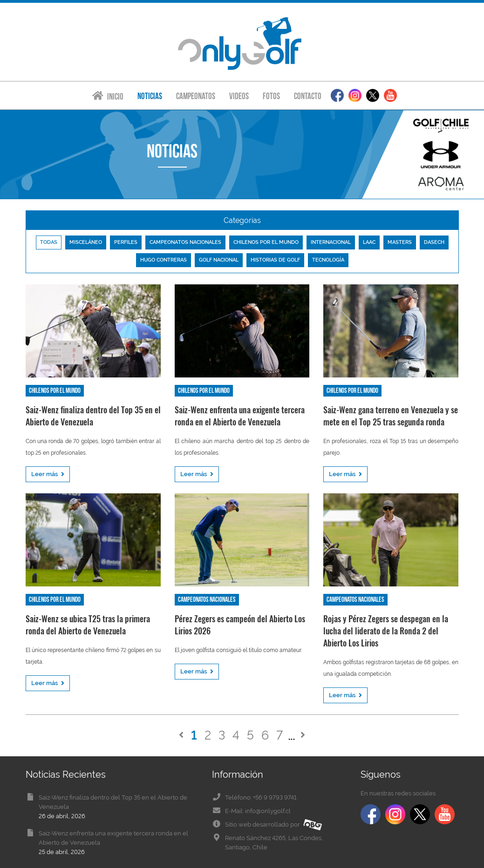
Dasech (434, 242)
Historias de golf (275, 260)
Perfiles (126, 242)
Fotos (271, 96)
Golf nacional (219, 260)
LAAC (369, 242)
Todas (49, 242)
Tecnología (328, 260)
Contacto (308, 96)
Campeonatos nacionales (185, 242)
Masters (400, 242)
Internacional (331, 242)
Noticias (150, 96)
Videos (239, 96)
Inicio (108, 96)
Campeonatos (196, 96)
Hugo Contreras (164, 260)
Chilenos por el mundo (266, 242)
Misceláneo (86, 242)
